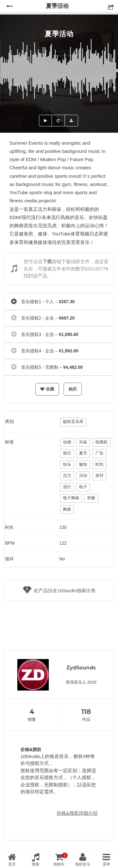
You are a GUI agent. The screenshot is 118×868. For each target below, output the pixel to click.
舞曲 (67, 509)
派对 (99, 475)
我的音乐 (83, 864)
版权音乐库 (73, 422)
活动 (83, 475)
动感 (67, 442)
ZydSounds (81, 668)
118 (86, 712)
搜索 (36, 864)
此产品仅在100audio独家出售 (65, 590)
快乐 (67, 464)
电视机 (101, 442)
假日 (67, 453)
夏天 (83, 453)
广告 (99, 453)
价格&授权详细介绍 (77, 813)
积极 (91, 498)
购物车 (61, 859)
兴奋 (83, 442)
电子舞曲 (71, 498)
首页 (12, 864)
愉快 (83, 464)
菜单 (106, 864)
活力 (67, 475)
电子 (83, 487)
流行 (67, 487)
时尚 (99, 464)
